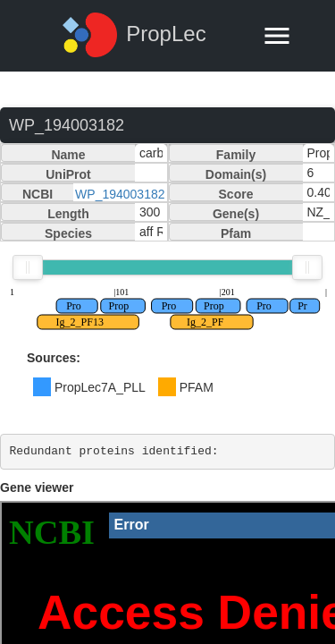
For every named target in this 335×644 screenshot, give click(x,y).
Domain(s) (236, 174)
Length (68, 214)
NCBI (38, 194)
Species (68, 233)
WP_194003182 (120, 194)
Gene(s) (236, 214)
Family (236, 155)
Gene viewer (37, 487)
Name (68, 155)
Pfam (236, 233)
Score (236, 194)
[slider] (28, 267)
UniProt (68, 174)
